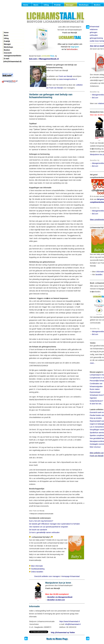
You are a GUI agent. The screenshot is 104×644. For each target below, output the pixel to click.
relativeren (94, 29)
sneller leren (94, 41)
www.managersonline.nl (68, 79)
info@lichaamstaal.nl (73, 624)
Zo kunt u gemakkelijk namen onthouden (44, 532)
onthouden (94, 35)
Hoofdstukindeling (38, 569)
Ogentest (93, 398)
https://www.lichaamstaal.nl (70, 621)
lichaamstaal (94, 27)
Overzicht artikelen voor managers (47, 576)
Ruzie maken (95, 389)
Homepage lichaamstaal (70, 576)
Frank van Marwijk (65, 76)
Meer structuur (95, 447)
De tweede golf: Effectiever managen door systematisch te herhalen (54, 524)
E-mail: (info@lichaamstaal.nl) (12, 59)
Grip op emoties (96, 418)
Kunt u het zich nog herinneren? (41, 521)
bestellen (99, 275)
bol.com (33, 59)
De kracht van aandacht (38, 530)
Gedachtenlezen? (96, 401)
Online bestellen (37, 572)
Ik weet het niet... (96, 404)
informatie (100, 272)
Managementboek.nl (49, 59)
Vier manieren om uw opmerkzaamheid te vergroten (49, 527)
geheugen (93, 32)
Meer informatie (37, 566)
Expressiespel (95, 392)
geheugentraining (96, 38)
